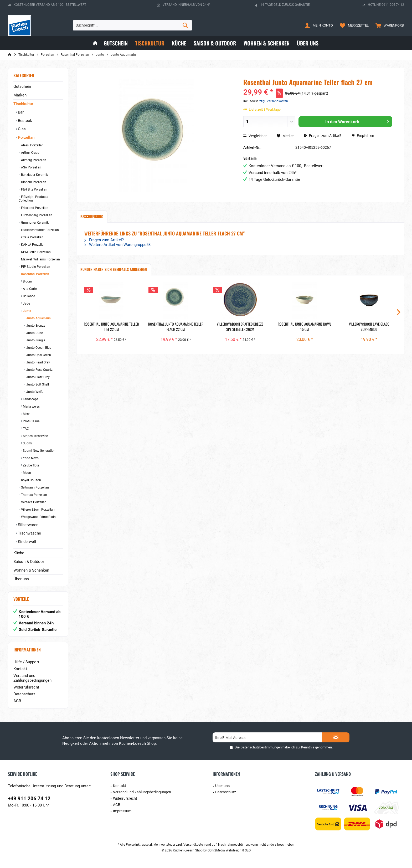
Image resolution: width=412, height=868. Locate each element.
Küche (19, 553)
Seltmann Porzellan (35, 487)
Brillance (29, 296)
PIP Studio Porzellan (35, 267)
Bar (20, 112)
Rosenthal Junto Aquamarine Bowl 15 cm (305, 327)
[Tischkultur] (150, 43)
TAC (25, 429)
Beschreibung (92, 216)
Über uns (21, 579)
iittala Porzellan (32, 237)
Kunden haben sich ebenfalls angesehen (114, 269)
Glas (21, 129)
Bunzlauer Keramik (34, 175)
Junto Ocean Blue (38, 348)
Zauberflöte (31, 465)
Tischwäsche (29, 533)
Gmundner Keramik (34, 223)
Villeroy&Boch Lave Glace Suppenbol (369, 327)
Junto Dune (34, 333)
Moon (27, 473)
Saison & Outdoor (29, 562)
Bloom (27, 281)
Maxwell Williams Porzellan (40, 259)
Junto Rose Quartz (39, 370)
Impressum (122, 811)
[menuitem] (388, 25)
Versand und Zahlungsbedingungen (32, 678)
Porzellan (26, 137)
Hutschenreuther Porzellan (40, 230)
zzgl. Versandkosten (274, 101)
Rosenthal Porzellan (35, 274)
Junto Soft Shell (37, 384)
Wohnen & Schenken (31, 570)
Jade (26, 304)
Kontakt (20, 669)
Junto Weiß (34, 392)
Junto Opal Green (38, 355)
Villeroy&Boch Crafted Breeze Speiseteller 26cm (240, 327)
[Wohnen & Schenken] (267, 43)
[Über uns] (308, 43)
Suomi (27, 443)
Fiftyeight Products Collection (33, 199)
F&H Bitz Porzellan (34, 189)
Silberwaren (28, 525)
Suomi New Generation (39, 451)
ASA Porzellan (31, 167)
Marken (20, 95)
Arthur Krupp (30, 153)
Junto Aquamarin (38, 318)
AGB (17, 701)
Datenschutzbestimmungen (261, 747)
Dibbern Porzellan (33, 182)
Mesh (26, 414)
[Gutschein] (116, 43)
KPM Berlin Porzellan (35, 252)
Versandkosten (194, 845)
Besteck (24, 121)
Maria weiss (31, 407)
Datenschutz (24, 694)
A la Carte (29, 289)
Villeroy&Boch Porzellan (37, 510)
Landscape (30, 399)
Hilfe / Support (26, 662)
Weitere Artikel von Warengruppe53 (117, 245)
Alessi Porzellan (32, 145)
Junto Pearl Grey (38, 362)
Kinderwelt (27, 542)
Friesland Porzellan (34, 208)
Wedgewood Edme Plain (38, 517)
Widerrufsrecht (26, 687)
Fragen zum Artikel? (323, 136)
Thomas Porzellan (34, 495)
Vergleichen (255, 136)
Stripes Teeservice (35, 436)
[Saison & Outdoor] (215, 43)
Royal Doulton (31, 480)
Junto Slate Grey (38, 377)
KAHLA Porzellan (33, 245)
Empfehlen (363, 136)
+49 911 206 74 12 (29, 798)
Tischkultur (23, 104)
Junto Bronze (35, 326)
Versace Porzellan (33, 502)
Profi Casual (31, 421)
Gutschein (22, 86)
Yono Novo (30, 458)
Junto (27, 311)
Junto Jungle (35, 340)
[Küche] (179, 43)
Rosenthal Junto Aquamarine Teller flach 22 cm (176, 327)
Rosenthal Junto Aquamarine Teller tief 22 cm (111, 327)
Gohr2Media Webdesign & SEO (229, 850)
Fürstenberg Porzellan (36, 215)
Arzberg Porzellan (33, 160)
